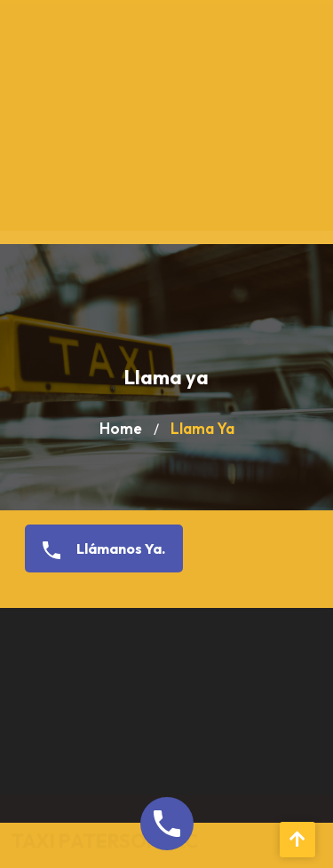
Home (121, 428)
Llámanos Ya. (97, 549)
